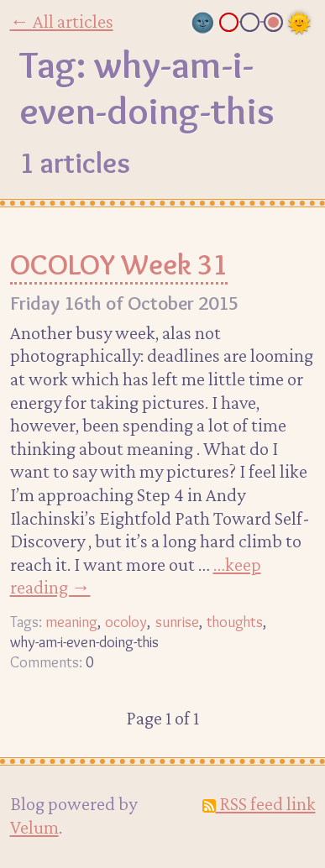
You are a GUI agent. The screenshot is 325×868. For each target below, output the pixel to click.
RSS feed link (259, 803)
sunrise (177, 622)
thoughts (235, 622)
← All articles (62, 21)
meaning (71, 622)
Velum (34, 827)
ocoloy (126, 622)
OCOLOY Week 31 (119, 264)
